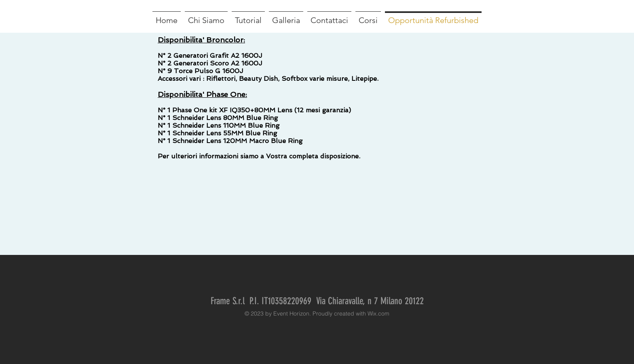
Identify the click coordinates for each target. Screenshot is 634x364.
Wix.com (378, 314)
